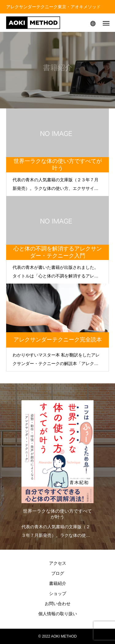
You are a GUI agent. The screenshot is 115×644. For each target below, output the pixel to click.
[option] (57, 468)
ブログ (58, 573)
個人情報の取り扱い (58, 614)
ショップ (58, 593)
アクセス (58, 563)
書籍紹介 (58, 583)
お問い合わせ (58, 604)
